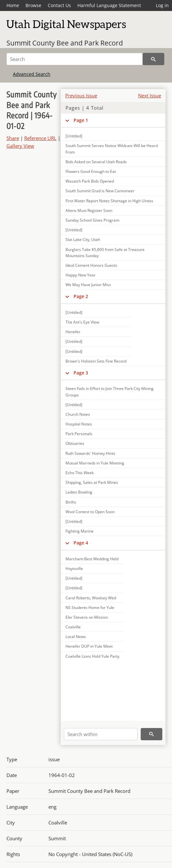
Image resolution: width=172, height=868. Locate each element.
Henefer (73, 332)
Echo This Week (80, 473)
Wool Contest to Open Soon (90, 512)
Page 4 (81, 543)
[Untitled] (74, 230)
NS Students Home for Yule (90, 608)
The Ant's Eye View (82, 322)
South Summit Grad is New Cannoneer (100, 191)
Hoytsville (74, 569)
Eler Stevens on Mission (87, 617)
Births (71, 502)
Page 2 (81, 296)
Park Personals (79, 434)
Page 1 (81, 120)
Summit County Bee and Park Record (65, 43)
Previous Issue (81, 95)
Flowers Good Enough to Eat (91, 171)
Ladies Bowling (79, 492)
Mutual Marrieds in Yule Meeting (95, 463)
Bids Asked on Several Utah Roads (96, 162)
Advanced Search (32, 74)
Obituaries (75, 443)
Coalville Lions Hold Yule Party (92, 656)
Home (13, 5)
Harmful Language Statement (109, 5)
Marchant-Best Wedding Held (92, 559)
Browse (33, 5)
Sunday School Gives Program (92, 220)
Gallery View (20, 146)
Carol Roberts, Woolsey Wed (91, 598)
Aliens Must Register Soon (89, 210)
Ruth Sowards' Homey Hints (90, 453)
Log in (162, 5)
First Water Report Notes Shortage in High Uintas (109, 201)
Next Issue (150, 95)
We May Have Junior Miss (88, 285)
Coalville (73, 627)
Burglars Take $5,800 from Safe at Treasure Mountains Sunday (105, 253)
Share (13, 138)
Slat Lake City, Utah (83, 239)
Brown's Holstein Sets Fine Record (96, 361)
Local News (76, 637)
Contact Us (59, 5)
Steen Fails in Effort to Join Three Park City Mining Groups (110, 392)
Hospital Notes (79, 424)
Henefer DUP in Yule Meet (89, 646)
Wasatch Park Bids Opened (90, 181)
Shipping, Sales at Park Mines (92, 482)
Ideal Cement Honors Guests (91, 265)
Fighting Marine (80, 531)
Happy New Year (81, 275)
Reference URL (40, 138)
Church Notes (78, 414)
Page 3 (81, 373)
